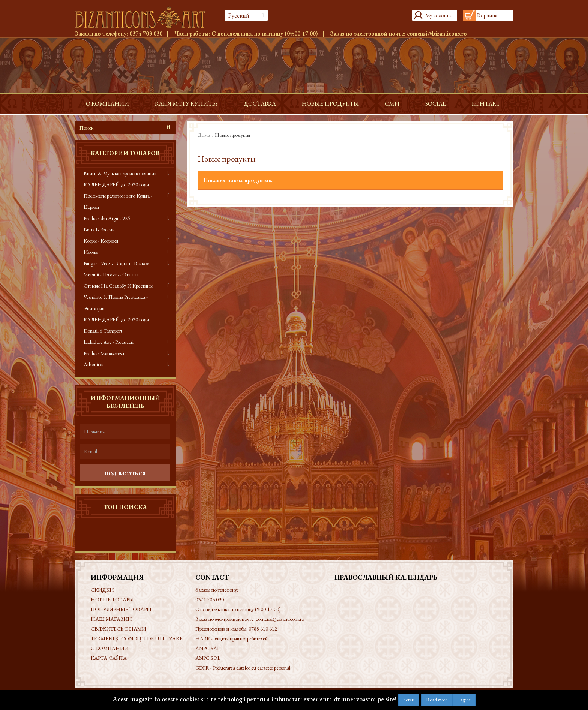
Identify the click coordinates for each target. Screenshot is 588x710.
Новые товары (112, 599)
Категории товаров (125, 153)
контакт (486, 104)
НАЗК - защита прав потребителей (232, 638)
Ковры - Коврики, (102, 241)
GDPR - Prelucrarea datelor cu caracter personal (243, 668)
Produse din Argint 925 (107, 218)
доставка (260, 104)
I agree (464, 700)
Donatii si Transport (103, 331)
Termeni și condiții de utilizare (137, 638)
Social (436, 104)
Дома (204, 135)
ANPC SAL (208, 648)
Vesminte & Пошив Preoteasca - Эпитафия (116, 303)
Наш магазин (111, 619)
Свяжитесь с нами (118, 629)
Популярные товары (121, 609)
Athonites (93, 364)
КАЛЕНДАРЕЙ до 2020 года (116, 319)
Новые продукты (330, 104)
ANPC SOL (208, 658)
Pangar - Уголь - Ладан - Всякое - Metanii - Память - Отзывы (118, 269)
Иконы (91, 252)
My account (438, 15)
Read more (437, 700)
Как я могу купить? (186, 104)
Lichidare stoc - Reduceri (109, 342)
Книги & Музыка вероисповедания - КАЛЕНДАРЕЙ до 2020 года (121, 179)
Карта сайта (109, 658)
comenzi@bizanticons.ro (437, 34)
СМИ (392, 104)
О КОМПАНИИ (107, 104)
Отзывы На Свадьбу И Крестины (118, 286)
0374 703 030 (146, 34)
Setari (409, 700)
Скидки (102, 590)
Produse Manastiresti (104, 353)
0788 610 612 (263, 629)
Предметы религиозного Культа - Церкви (118, 201)
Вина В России (99, 229)
